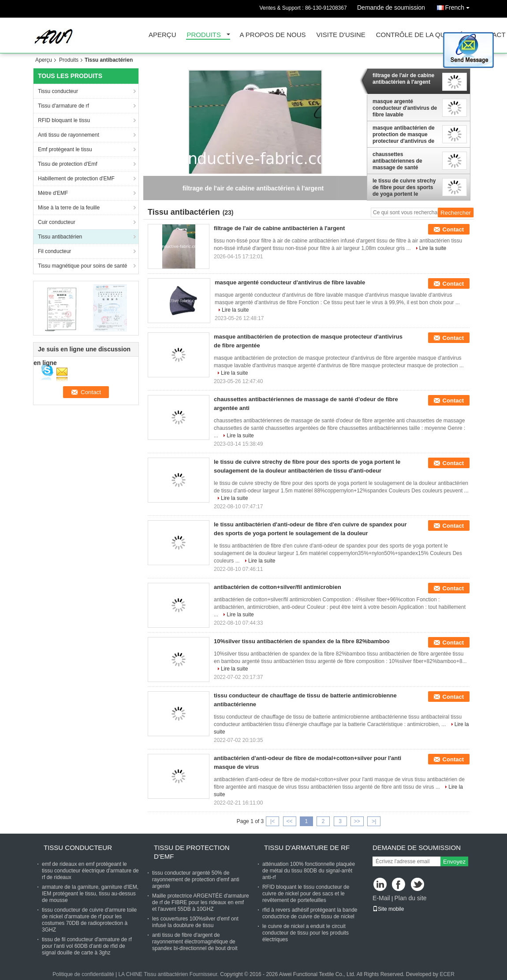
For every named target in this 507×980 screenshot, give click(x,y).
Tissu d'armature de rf (63, 106)
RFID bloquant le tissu (64, 120)
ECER (447, 974)
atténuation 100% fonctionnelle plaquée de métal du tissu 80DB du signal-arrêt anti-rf (309, 871)
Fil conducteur (54, 251)
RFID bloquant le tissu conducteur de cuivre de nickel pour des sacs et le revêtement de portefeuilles (306, 894)
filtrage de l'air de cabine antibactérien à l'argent (403, 79)
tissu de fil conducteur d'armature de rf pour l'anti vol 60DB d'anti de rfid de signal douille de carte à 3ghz (87, 946)
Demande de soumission (391, 7)
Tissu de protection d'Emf (68, 164)
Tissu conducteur (58, 91)
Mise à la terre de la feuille (69, 208)
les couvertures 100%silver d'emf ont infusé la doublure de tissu (195, 922)
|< (272, 821)
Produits (204, 35)
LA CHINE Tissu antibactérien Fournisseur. (169, 974)
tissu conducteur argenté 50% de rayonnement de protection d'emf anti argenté (196, 879)
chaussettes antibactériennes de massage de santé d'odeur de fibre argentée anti (404, 161)
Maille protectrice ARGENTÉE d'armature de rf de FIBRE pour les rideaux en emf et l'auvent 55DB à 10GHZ (201, 902)
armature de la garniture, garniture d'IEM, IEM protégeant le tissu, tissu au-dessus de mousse (90, 894)
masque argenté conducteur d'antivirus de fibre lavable (405, 108)
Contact (453, 229)
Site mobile (388, 909)
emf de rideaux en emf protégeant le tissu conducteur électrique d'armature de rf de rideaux (90, 871)
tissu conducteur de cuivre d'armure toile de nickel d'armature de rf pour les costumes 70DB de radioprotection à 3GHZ (89, 920)
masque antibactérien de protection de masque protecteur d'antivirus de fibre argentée (404, 134)
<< (289, 821)
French (459, 6)
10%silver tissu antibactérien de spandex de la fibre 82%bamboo (302, 641)
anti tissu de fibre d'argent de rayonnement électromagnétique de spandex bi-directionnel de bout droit (195, 942)
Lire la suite (433, 248)
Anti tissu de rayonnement (69, 135)
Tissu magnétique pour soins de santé (82, 266)
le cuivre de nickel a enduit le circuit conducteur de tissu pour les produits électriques (306, 933)
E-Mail (381, 898)
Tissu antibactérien (60, 237)
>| (374, 821)
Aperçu (162, 35)
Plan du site (410, 898)
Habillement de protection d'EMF (76, 179)
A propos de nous (273, 35)
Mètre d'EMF (53, 193)
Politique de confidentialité (83, 974)
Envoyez (454, 862)
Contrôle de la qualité (420, 35)
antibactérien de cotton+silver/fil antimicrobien (278, 587)
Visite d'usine (341, 35)
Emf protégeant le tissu (65, 149)
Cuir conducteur (57, 222)
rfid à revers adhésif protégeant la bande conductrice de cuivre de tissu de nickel (310, 913)
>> (357, 821)
